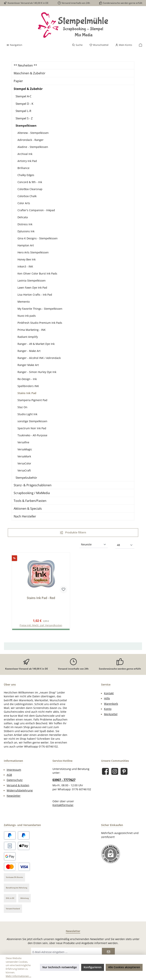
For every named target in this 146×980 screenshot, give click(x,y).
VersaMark (24, 456)
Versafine (23, 442)
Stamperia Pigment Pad (32, 400)
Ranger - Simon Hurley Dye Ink (37, 372)
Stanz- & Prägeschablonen (33, 485)
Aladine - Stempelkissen (33, 147)
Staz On (22, 407)
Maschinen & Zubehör (30, 73)
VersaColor (24, 463)
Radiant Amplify (28, 337)
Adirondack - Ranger (31, 140)
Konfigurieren (93, 967)
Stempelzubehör (26, 478)
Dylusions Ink (26, 231)
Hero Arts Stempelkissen (33, 252)
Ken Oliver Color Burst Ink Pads (37, 273)
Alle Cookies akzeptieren (124, 967)
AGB (9, 775)
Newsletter (14, 796)
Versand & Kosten (18, 785)
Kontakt (109, 693)
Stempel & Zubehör (28, 89)
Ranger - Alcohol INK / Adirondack (39, 358)
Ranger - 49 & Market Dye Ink (36, 344)
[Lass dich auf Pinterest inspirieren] (124, 771)
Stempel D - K (24, 104)
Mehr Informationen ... (18, 976)
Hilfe (107, 698)
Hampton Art (26, 245)
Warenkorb (111, 704)
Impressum (14, 770)
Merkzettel (111, 714)
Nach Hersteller (25, 516)
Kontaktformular (63, 805)
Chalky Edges (26, 175)
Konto (108, 709)
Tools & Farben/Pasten (30, 501)
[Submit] (108, 952)
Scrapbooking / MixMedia (32, 493)
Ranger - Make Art (29, 351)
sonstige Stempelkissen (32, 421)
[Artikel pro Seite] (125, 545)
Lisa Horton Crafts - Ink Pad (35, 295)
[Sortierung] (94, 545)
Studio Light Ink (27, 414)
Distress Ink (25, 224)
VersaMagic (25, 449)
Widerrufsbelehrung (20, 790)
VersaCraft (24, 470)
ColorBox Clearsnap (30, 189)
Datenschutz (15, 780)
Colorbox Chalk (27, 196)
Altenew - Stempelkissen (33, 133)
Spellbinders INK (28, 386)
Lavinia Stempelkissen (32, 281)
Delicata (23, 217)
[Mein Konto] (124, 45)
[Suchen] (77, 45)
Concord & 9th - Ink (30, 182)
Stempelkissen (26, 125)
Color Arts (24, 203)
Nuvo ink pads (27, 316)
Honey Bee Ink (27, 259)
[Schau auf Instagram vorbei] (115, 771)
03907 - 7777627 (64, 780)
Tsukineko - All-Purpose (32, 435)
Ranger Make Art (28, 365)
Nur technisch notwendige (60, 967)
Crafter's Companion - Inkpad (36, 210)
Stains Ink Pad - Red (41, 598)
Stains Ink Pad (27, 393)
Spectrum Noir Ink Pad (32, 428)
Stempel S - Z (24, 118)
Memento (24, 302)
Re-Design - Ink (27, 379)
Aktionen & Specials (28, 509)
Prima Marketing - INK (32, 330)
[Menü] (14, 45)
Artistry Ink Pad (27, 161)
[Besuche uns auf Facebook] (105, 771)
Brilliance (23, 168)
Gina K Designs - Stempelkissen (38, 238)
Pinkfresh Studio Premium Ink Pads (40, 323)
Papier (18, 81)
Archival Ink (25, 154)
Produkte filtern (73, 532)
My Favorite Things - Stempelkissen (40, 309)
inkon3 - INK (25, 266)
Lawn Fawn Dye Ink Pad (32, 288)
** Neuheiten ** (25, 65)
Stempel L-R (23, 111)
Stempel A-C (23, 96)
